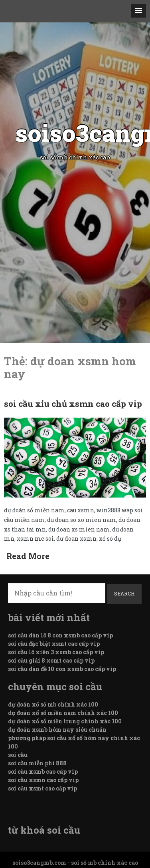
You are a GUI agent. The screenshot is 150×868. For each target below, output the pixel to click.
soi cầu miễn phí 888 (37, 763)
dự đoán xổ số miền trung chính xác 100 (65, 721)
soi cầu (18, 755)
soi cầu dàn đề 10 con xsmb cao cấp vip (62, 669)
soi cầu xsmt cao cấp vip (42, 788)
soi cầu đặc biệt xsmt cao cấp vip (54, 644)
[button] (138, 11)
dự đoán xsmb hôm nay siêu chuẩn (57, 730)
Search (124, 593)
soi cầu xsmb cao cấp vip (43, 771)
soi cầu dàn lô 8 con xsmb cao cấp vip (60, 635)
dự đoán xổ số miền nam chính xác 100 (63, 713)
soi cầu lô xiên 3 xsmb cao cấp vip (56, 652)
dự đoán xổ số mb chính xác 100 (53, 704)
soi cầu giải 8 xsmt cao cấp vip (51, 660)
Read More (28, 556)
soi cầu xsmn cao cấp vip (43, 780)
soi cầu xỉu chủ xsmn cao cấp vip (73, 404)
